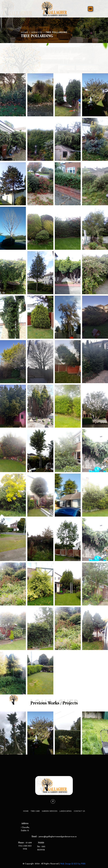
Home (25, 32)
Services (37, 32)
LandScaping (66, 811)
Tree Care (35, 811)
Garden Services (50, 811)
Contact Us (79, 811)
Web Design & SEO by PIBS (73, 864)
